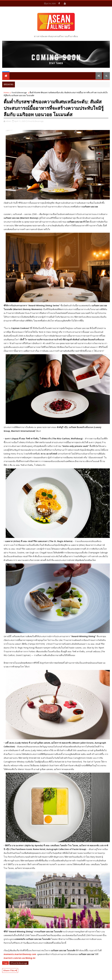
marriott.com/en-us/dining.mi (19, 958)
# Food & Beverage (19, 963)
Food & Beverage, (36, 121)
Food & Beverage (19, 92)
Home (6, 92)
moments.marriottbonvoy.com (20, 954)
